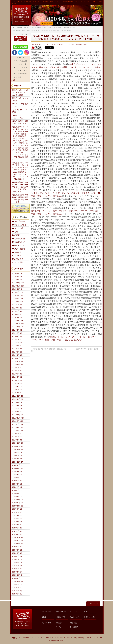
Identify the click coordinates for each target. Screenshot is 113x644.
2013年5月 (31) (17, 380)
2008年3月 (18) (17, 490)
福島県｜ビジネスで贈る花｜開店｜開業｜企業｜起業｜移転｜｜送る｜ (20, 198)
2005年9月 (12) (17, 585)
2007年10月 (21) (18, 506)
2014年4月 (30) (17, 346)
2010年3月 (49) (17, 434)
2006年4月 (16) (17, 563)
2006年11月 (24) (18, 541)
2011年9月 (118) (18, 421)
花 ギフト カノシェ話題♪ (20, 111)
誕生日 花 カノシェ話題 (20, 99)
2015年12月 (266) (18, 283)
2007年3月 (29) (17, 528)
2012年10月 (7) (17, 402)
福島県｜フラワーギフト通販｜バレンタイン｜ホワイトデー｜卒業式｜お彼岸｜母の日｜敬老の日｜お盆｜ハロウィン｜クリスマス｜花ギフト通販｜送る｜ (20, 171)
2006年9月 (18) (17, 547)
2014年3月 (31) (17, 349)
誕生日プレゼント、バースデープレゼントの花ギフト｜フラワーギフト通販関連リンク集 (59, 44)
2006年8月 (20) (17, 550)
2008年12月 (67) (18, 462)
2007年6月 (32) (17, 519)
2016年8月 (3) (17, 277)
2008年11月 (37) (18, 465)
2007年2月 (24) (17, 531)
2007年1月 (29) (17, 534)
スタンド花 (19, 228)
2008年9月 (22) (17, 471)
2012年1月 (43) (17, 412)
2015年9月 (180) (18, 292)
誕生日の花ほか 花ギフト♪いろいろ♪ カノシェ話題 (20, 93)
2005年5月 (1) (17, 594)
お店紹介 (18, 252)
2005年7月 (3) (17, 591)
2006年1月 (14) (17, 572)
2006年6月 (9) (17, 556)
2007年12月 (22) (18, 500)
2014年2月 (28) (17, 352)
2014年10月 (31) (18, 327)
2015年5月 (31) (17, 305)
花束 (16, 232)
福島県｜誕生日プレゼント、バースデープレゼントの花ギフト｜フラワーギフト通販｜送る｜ (20, 187)
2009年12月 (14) (18, 443)
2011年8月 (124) (18, 424)
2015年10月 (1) (17, 289)
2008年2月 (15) (17, 493)
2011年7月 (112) (18, 427)
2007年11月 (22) (18, 503)
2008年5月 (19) (17, 484)
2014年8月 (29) (17, 333)
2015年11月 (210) (18, 286)
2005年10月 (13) (18, 581)
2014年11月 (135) (18, 324)
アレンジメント (20, 225)
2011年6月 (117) (18, 431)
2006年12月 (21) (18, 537)
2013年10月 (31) (18, 365)
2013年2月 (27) (17, 390)
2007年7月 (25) (17, 515)
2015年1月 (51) (17, 317)
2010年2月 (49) (17, 437)
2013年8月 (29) (17, 371)
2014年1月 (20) (17, 355)
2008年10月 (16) (18, 468)
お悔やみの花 (20, 239)
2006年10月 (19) (18, 544)
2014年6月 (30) (17, 339)
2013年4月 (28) (17, 383)
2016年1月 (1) (17, 280)
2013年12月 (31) (18, 358)
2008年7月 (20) (17, 478)
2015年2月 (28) (17, 314)
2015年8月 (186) (18, 295)
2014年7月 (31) (17, 336)
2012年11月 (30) (18, 399)
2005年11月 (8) (17, 578)
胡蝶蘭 (17, 235)
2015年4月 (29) (17, 308)
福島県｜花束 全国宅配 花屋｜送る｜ (20, 122)
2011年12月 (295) (18, 415)
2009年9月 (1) (17, 453)
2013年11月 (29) (18, 361)
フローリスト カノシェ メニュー (20, 117)
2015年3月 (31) (17, 311)
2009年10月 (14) (18, 449)
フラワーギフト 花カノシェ (20, 105)
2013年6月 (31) (17, 377)
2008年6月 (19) (17, 481)
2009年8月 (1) (17, 456)
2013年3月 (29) (17, 387)
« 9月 (13, 80)
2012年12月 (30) (18, 396)
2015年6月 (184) (18, 302)
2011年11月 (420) (18, 418)
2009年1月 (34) (17, 459)
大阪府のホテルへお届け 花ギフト (89, 349)
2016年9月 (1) (17, 273)
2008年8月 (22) (17, 475)
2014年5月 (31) (17, 343)
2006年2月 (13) (17, 569)
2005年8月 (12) (17, 588)
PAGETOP (94, 604)
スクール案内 (20, 249)
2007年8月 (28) (17, 512)
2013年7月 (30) (17, 374)
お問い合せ (19, 259)
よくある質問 (18, 262)
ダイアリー (17, 256)
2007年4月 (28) (17, 525)
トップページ (20, 221)
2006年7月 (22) (17, 553)
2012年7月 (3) (17, 405)
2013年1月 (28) (17, 393)
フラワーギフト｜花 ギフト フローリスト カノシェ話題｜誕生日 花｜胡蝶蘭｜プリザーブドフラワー (61, 638)
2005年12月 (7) (17, 575)
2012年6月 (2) (17, 409)
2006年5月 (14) (17, 559)
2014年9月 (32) (17, 330)
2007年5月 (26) (17, 522)
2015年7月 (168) (18, 299)
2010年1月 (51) (17, 440)
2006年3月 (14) (17, 566)
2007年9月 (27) (17, 509)
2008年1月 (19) (17, 497)
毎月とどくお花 (20, 246)
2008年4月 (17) (17, 487)
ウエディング (20, 242)
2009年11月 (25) (18, 446)
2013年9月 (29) (17, 368)
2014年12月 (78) (18, 321)
